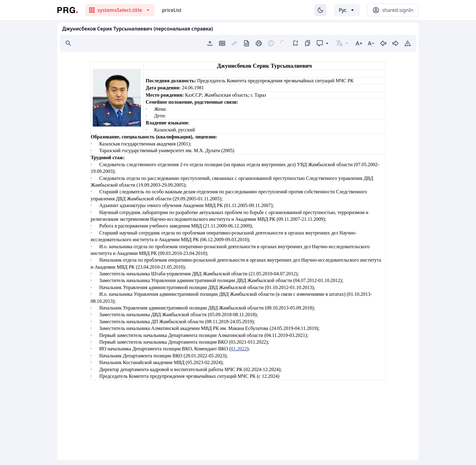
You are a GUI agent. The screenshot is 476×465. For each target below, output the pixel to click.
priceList (172, 10)
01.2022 (239, 349)
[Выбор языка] (347, 10)
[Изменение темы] (320, 10)
